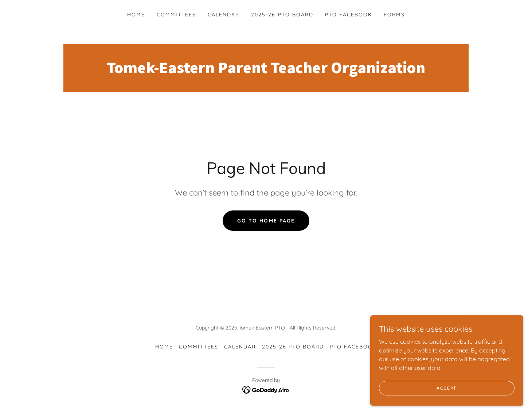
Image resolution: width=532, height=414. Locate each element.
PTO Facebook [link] (349, 15)
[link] (266, 71)
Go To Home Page (266, 221)
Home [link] (136, 15)
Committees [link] (176, 15)
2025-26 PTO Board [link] (282, 15)
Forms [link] (394, 15)
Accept (450, 388)
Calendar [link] (224, 15)
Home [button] (164, 347)
